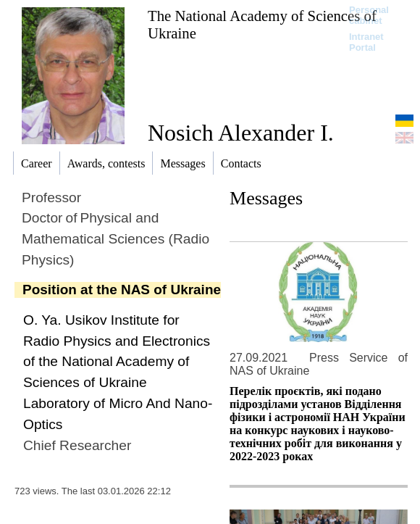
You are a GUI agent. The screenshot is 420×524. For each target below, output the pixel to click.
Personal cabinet (369, 15)
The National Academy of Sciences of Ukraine (262, 24)
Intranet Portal (366, 42)
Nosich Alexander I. (241, 133)
